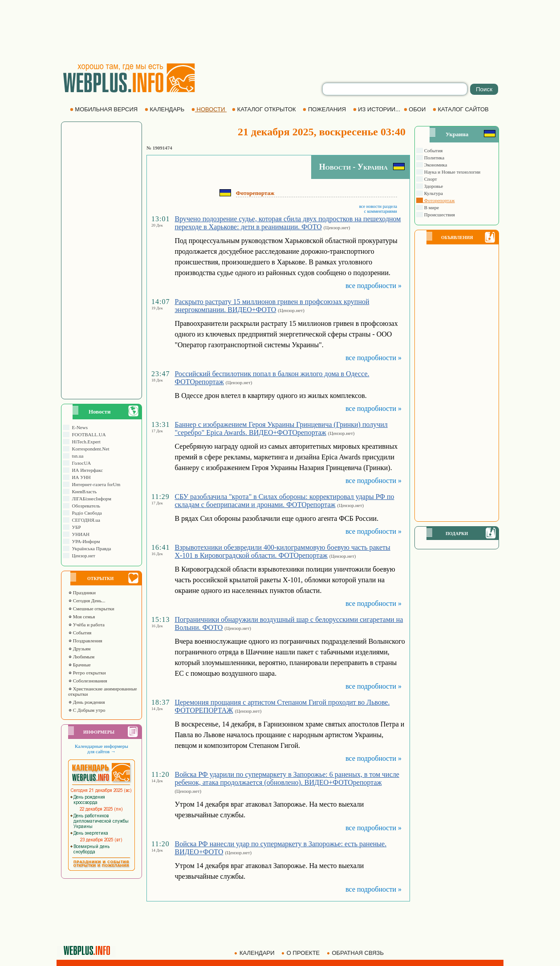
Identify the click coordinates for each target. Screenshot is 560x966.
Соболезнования (88, 681)
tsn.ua (76, 456)
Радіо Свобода (86, 513)
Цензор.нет (82, 556)
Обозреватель (85, 506)
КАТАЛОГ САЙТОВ (461, 109)
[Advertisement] (280, 31)
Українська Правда (90, 548)
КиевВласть (83, 491)
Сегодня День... (87, 601)
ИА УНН (80, 477)
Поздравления (85, 641)
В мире (431, 207)
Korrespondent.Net (89, 449)
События (80, 633)
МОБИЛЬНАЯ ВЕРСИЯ (105, 109)
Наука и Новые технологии (452, 172)
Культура (433, 193)
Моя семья (81, 617)
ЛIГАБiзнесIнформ (90, 499)
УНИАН (79, 534)
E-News (79, 427)
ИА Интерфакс (86, 470)
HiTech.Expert (85, 442)
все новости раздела (378, 206)
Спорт (430, 179)
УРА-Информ (85, 541)
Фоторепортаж (439, 200)
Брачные (79, 665)
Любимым (81, 657)
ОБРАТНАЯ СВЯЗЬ (356, 953)
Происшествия (439, 215)
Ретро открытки (87, 673)
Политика (434, 158)
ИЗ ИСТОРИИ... (377, 109)
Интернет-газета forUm (95, 484)
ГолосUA (80, 463)
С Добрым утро (87, 710)
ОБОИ (416, 109)
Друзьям (79, 649)
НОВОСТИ (209, 109)
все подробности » (373, 286)
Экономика (435, 165)
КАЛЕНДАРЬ (165, 109)
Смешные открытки (91, 609)
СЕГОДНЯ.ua (85, 520)
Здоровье (433, 186)
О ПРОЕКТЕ (301, 953)
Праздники (82, 593)
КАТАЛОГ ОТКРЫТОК (265, 109)
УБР (75, 527)
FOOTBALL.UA (88, 434)
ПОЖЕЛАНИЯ (325, 109)
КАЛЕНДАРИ (255, 953)
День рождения (87, 702)
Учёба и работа (86, 625)
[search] (395, 89)
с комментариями (381, 211)
